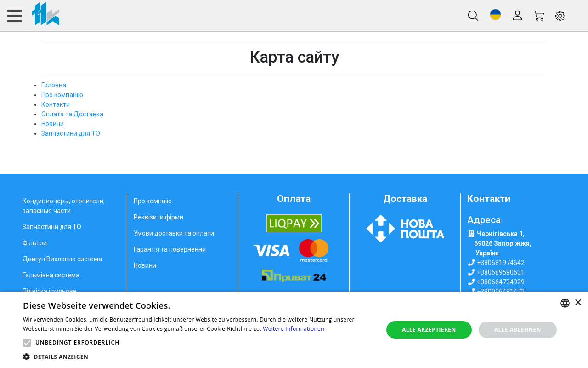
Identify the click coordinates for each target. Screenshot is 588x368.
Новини (53, 124)
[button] (495, 14)
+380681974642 (501, 263)
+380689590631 (501, 272)
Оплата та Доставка (72, 114)
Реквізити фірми (158, 217)
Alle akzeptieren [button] (429, 330)
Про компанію (62, 95)
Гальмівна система (51, 275)
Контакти (56, 104)
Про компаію (153, 201)
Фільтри (35, 243)
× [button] (578, 303)
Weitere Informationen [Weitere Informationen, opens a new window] (294, 329)
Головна (54, 85)
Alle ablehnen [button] (518, 330)
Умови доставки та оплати (174, 233)
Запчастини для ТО (71, 133)
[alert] (294, 330)
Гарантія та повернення (170, 249)
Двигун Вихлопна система (62, 259)
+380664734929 (501, 282)
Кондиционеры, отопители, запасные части (64, 206)
